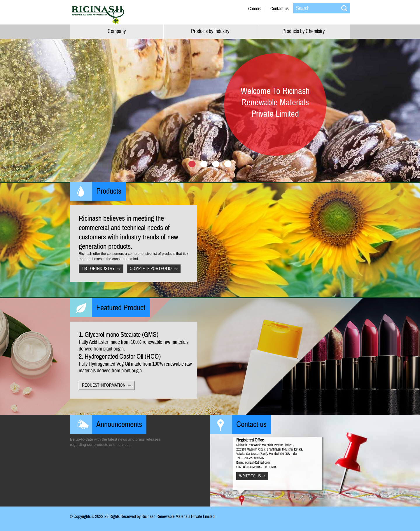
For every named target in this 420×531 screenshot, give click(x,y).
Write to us (250, 476)
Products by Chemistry (303, 31)
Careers (255, 9)
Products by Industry (210, 31)
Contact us (280, 9)
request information (104, 385)
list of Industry (98, 269)
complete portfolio (151, 269)
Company (117, 31)
